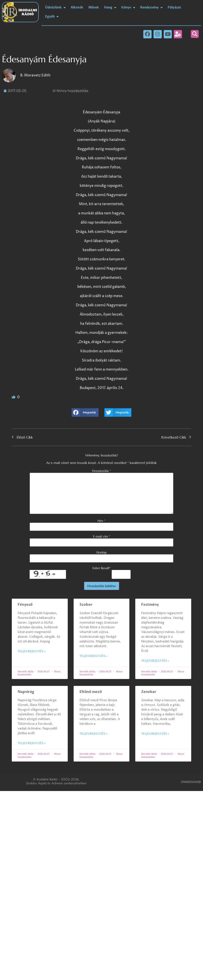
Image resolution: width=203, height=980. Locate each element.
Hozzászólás (101, 471)
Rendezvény (151, 7)
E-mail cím (102, 536)
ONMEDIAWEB (191, 782)
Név (101, 521)
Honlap (101, 552)
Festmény (150, 605)
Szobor (86, 605)
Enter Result (101, 568)
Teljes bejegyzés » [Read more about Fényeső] (32, 651)
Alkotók (77, 7)
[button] (195, 34)
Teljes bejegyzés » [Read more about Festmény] (155, 661)
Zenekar (149, 692)
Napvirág (26, 692)
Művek (94, 7)
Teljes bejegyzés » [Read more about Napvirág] (32, 743)
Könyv (128, 7)
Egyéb (52, 17)
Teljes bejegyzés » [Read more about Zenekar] (155, 734)
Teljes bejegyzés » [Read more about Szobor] (93, 656)
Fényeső (25, 605)
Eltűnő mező (91, 692)
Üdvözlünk (55, 7)
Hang (110, 7)
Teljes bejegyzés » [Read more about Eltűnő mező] (93, 734)
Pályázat (174, 7)
